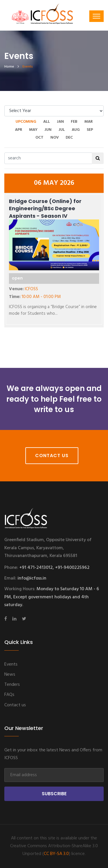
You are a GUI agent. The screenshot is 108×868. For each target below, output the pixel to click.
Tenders (12, 685)
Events (11, 664)
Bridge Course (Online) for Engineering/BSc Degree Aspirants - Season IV (45, 208)
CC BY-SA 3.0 (56, 854)
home (9, 67)
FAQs (9, 695)
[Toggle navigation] (96, 16)
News (10, 675)
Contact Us (52, 456)
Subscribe (54, 794)
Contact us (15, 705)
